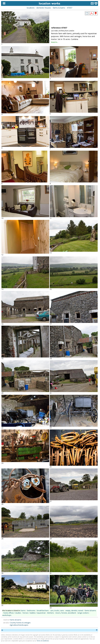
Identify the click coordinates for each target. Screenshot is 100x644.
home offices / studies (12, 613)
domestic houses (44, 8)
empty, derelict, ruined (74, 610)
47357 (70, 8)
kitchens (51, 613)
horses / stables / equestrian (34, 613)
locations (31, 8)
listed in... (55, 42)
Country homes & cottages (20, 623)
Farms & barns (15, 620)
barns (23, 610)
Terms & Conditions (43, 641)
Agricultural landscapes (19, 625)
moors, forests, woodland (66, 613)
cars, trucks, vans (57, 610)
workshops (7, 615)
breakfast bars (43, 610)
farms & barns (59, 8)
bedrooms (31, 610)
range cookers (83, 613)
